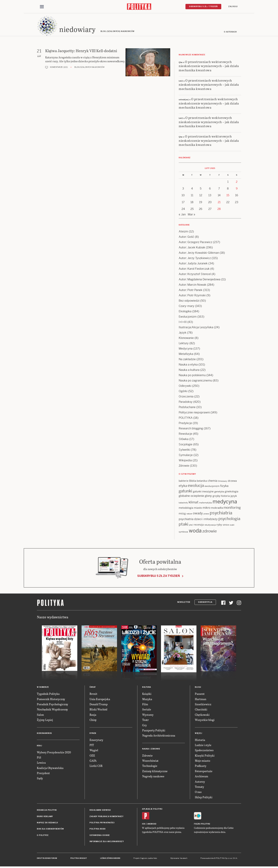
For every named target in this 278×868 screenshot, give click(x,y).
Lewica (41, 763)
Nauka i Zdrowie (151, 749)
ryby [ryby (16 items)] (219, 525)
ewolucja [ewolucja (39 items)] (196, 486)
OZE (92, 756)
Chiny (93, 720)
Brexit (93, 694)
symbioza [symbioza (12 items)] (183, 532)
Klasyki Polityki (205, 756)
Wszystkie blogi (205, 720)
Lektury (184, 344)
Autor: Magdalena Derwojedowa (200, 280)
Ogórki (183, 392)
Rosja (93, 715)
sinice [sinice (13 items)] (226, 525)
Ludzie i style (203, 745)
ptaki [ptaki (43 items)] (184, 525)
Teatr (145, 720)
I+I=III (183, 322)
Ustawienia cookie (100, 836)
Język (183, 333)
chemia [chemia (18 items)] (212, 481)
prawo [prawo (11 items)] (206, 514)
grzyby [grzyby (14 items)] (216, 496)
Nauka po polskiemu (192, 376)
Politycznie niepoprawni (194, 413)
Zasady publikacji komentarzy (106, 817)
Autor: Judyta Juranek (193, 264)
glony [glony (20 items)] (208, 496)
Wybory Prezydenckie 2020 (54, 753)
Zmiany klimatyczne (155, 772)
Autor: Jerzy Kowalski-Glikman (199, 253)
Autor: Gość (186, 237)
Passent (200, 694)
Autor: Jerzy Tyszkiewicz (195, 259)
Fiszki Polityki (202, 825)
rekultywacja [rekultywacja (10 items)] (210, 526)
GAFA (93, 761)
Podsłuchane (187, 408)
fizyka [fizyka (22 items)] (224, 487)
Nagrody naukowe (153, 777)
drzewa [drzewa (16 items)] (232, 481)
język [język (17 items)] (234, 496)
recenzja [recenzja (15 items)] (199, 525)
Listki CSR (96, 766)
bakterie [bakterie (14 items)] (184, 481)
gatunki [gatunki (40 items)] (185, 492)
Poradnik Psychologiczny (52, 705)
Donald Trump (99, 705)
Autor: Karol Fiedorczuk (194, 269)
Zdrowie (184, 466)
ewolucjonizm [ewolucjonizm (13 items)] (212, 487)
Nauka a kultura (189, 370)
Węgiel (94, 751)
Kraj (39, 746)
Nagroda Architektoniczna (159, 736)
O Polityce (43, 836)
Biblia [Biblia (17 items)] (193, 481)
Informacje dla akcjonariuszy (107, 842)
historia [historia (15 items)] (225, 496)
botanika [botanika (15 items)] (202, 481)
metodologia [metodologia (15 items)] (186, 508)
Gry (144, 726)
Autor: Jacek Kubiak (192, 248)
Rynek (93, 734)
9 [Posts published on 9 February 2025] (237, 189)
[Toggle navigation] (42, 7)
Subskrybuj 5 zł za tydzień (159, 576)
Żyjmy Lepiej (45, 720)
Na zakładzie (187, 360)
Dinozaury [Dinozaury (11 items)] (223, 482)
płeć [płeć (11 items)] (191, 526)
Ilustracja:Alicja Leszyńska (196, 328)
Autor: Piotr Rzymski (192, 296)
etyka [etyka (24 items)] (183, 486)
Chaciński (201, 710)
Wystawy (148, 715)
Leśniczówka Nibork (110, 859)
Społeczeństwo (204, 751)
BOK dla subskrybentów (50, 830)
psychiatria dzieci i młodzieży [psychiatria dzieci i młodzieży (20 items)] (198, 520)
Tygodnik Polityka (48, 694)
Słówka (184, 440)
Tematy (199, 787)
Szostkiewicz (203, 705)
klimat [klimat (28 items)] (194, 503)
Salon (40, 715)
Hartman (201, 700)
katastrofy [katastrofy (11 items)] (183, 503)
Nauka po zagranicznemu (195, 381)
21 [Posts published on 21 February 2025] (219, 203)
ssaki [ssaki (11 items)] (232, 526)
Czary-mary (187, 307)
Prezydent (43, 774)
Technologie (150, 766)
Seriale (147, 710)
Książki (147, 694)
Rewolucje (185, 434)
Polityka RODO (98, 830)
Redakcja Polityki (47, 811)
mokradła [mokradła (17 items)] (217, 508)
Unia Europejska (100, 700)
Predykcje (185, 424)
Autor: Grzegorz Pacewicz (195, 243)
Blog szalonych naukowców (89, 68)
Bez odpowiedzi (189, 301)
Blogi (198, 688)
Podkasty (201, 766)
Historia (200, 740)
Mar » (191, 215)
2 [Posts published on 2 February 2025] (237, 182)
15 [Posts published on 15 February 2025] (228, 196)
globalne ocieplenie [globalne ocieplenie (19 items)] (191, 496)
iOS (144, 825)
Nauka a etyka (188, 365)
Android (152, 825)
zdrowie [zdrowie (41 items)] (210, 532)
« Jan (182, 215)
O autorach (230, 32)
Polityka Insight (79, 859)
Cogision (144, 859)
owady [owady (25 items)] (198, 514)
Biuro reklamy (45, 817)
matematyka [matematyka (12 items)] (205, 503)
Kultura (147, 688)
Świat (93, 688)
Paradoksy (186, 402)
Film (145, 705)
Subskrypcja (205, 603)
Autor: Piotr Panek (191, 291)
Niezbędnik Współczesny (52, 710)
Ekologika (185, 312)
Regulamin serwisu (100, 811)
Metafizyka (186, 354)
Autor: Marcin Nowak (192, 285)
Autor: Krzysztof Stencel (195, 275)
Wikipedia (185, 461)
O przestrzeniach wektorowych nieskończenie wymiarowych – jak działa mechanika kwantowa (209, 66)
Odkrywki (185, 386)
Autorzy (200, 782)
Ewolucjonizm (188, 317)
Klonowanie (186, 338)
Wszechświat (150, 761)
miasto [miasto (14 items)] (198, 508)
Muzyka (147, 700)
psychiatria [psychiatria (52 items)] (221, 513)
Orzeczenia (186, 397)
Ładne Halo (153, 859)
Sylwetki (184, 450)
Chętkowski (202, 715)
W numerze (43, 688)
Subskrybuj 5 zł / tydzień (203, 6)
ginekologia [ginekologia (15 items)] (232, 492)
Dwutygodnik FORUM (47, 859)
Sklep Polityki (204, 798)
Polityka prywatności (102, 823)
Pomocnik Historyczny (51, 700)
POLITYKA (186, 418)
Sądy (40, 779)
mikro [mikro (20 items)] (206, 508)
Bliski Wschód (98, 710)
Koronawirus (44, 734)
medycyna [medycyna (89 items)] (225, 502)
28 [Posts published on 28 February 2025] (219, 209)
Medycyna (186, 349)
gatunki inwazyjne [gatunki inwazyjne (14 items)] (203, 492)
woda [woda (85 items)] (195, 531)
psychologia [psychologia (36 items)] (229, 519)
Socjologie (186, 445)
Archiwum (201, 777)
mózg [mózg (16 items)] (182, 514)
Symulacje (186, 456)
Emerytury (96, 740)
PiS (39, 758)
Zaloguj (233, 6)
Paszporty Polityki (154, 731)
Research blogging (191, 429)
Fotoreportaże (204, 772)
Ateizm (183, 232)
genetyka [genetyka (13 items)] (219, 492)
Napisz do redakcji (47, 823)
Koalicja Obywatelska (50, 768)
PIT (92, 745)
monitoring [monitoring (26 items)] (232, 508)
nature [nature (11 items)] (189, 514)
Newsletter (184, 603)
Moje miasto (202, 761)
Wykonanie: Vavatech (179, 859)
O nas (198, 793)
